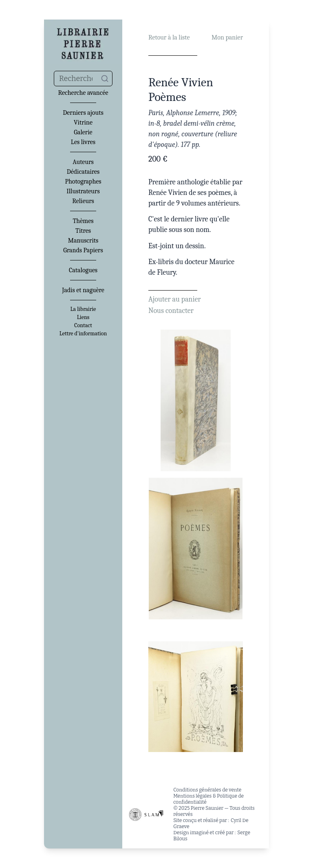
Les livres (83, 142)
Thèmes (83, 221)
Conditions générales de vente (207, 790)
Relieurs (83, 201)
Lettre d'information (83, 334)
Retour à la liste (169, 37)
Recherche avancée (83, 93)
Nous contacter (171, 311)
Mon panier (227, 37)
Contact (83, 326)
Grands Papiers (83, 250)
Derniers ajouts (83, 113)
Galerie (83, 132)
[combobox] (83, 79)
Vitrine (83, 122)
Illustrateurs (83, 191)
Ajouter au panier (175, 299)
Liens (83, 317)
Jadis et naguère (83, 290)
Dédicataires (83, 172)
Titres (83, 231)
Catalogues (83, 270)
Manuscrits (83, 241)
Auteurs (83, 162)
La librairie (83, 309)
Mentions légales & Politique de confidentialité (208, 799)
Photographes (83, 181)
